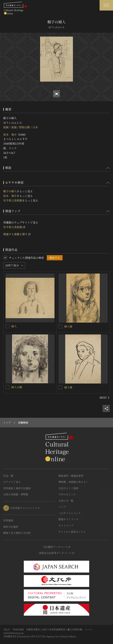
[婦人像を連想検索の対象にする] (60, 326)
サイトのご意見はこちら (72, 532)
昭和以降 (25, 127)
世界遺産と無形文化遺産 (17, 488)
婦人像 (68, 326)
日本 (35, 127)
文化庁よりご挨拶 (68, 488)
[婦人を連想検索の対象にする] (7, 326)
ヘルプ (62, 507)
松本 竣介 (10, 134)
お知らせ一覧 (66, 501)
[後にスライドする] (105, 398)
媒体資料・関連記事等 (71, 476)
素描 (14, 127)
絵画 (6, 127)
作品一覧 (8, 476)
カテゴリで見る (12, 482)
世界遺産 (8, 520)
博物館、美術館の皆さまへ (73, 482)
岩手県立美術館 (13, 200)
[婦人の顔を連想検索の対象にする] (7, 387)
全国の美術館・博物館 (16, 494)
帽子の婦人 (10, 191)
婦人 (14, 326)
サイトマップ (66, 526)
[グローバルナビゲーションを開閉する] (106, 5)
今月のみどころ (67, 494)
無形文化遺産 (11, 527)
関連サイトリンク (68, 519)
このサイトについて (70, 513)
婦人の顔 (17, 387)
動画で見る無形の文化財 (17, 533)
